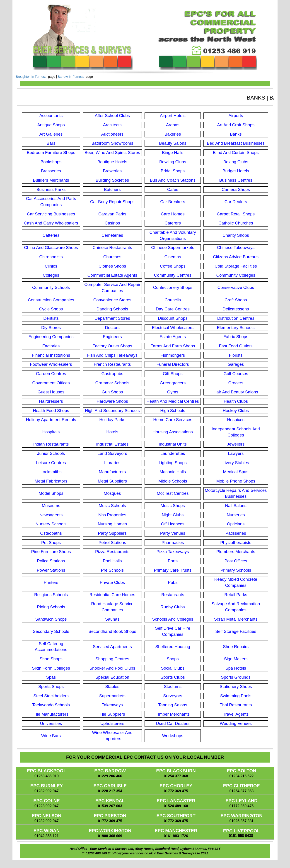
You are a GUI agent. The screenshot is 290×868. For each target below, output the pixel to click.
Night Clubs (173, 515)
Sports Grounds (236, 677)
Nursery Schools (51, 524)
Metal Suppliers (112, 481)
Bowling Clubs (173, 162)
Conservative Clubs (236, 287)
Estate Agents (173, 337)
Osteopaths (51, 533)
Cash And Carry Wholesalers (51, 223)
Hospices (236, 420)
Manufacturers (112, 472)
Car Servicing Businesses (51, 214)
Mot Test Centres (173, 493)
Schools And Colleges (173, 619)
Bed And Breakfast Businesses (236, 143)
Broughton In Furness (31, 77)
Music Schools (112, 506)
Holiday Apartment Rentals (51, 420)
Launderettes (173, 453)
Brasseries (51, 171)
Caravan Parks (112, 214)
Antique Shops (51, 125)
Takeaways (112, 705)
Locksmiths (51, 472)
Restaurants (173, 595)
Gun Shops (112, 392)
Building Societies (112, 180)
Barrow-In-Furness (71, 77)
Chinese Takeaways (236, 247)
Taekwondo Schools (51, 705)
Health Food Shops (51, 411)
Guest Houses (51, 392)
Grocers (236, 383)
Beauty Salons (173, 143)
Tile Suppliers (112, 714)
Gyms (173, 392)
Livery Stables (236, 463)
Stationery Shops (236, 686)
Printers (51, 582)
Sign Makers (236, 659)
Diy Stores (51, 328)
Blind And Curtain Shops (236, 152)
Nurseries (236, 515)
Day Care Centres (173, 309)
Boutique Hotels (112, 162)
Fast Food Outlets (236, 346)
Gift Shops (173, 374)
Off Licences (173, 524)
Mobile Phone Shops (236, 481)
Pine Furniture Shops (51, 552)
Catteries (51, 235)
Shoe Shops (51, 659)
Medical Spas (236, 472)
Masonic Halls (173, 472)
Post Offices (236, 561)
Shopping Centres (112, 659)
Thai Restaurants (236, 705)
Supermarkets (112, 696)
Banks (236, 134)
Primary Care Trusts (173, 570)
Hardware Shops (112, 401)
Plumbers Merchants (236, 552)
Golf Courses (236, 374)
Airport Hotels (173, 116)
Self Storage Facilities (236, 631)
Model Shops (51, 493)
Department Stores (112, 318)
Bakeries (173, 134)
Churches (112, 257)
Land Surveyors (112, 453)
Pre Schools (112, 570)
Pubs (173, 582)
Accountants (51, 116)
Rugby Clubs (173, 607)
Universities (51, 723)
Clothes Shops (112, 266)
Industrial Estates (112, 444)
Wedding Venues (236, 723)
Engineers (112, 337)
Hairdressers (51, 401)
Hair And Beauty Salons (236, 392)
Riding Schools (51, 607)
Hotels (112, 432)
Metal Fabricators (51, 481)
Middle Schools (173, 481)
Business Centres (236, 180)
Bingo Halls (173, 152)
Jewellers (236, 444)
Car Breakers (173, 202)
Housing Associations (173, 432)
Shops (173, 659)
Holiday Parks (112, 420)
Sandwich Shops (51, 619)
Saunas (112, 619)
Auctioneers (112, 134)
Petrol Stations (112, 542)
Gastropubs (112, 374)
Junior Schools (51, 453)
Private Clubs (112, 582)
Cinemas (173, 257)
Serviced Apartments (112, 647)
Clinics (51, 266)
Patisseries (236, 533)
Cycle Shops (51, 309)
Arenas (173, 125)
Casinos (112, 223)
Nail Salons (236, 506)
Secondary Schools (51, 631)
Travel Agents (236, 714)
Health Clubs (236, 401)
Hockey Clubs (236, 411)
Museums (51, 506)
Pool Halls (112, 561)
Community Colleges (236, 275)
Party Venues (173, 533)
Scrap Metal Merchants (236, 619)
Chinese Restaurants (112, 247)
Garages (236, 364)
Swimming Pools (236, 696)
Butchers (112, 189)
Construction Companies (51, 300)
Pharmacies (173, 542)
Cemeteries (112, 235)
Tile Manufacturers (51, 714)
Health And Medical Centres (173, 401)
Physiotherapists (236, 542)
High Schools (173, 411)
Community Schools (51, 287)
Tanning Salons (173, 705)
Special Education (112, 677)
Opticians (236, 524)
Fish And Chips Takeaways (112, 355)
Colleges (51, 275)
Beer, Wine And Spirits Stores (112, 152)
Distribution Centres (236, 318)
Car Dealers (236, 202)
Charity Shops (236, 235)
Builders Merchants (51, 180)
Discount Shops (173, 318)
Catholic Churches (236, 223)
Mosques (112, 493)
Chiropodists (51, 257)
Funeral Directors (173, 364)
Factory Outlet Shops (112, 346)
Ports (173, 561)
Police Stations (51, 561)
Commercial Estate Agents (112, 275)
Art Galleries (51, 134)
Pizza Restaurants (112, 552)
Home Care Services (173, 420)
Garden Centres (51, 374)
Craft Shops (236, 300)
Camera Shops (236, 189)
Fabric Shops (236, 337)
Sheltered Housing (173, 647)
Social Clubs (173, 668)
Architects (112, 125)
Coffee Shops (173, 266)
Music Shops (173, 506)
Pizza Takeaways (173, 552)
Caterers (173, 223)
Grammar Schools (112, 383)
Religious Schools (51, 595)
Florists (236, 355)
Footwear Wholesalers (51, 364)
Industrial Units (173, 444)
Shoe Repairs (236, 647)
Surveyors (173, 696)
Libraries (112, 463)
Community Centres (173, 275)
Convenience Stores (112, 300)
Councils (173, 300)
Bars (51, 143)
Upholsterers (112, 723)
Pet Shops (51, 542)
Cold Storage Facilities (236, 266)
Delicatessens (236, 309)
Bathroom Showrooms (112, 143)
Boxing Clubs (236, 162)
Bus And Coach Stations (173, 180)
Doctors (112, 328)
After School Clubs (112, 116)
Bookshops (51, 162)
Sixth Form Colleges (51, 668)
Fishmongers (173, 355)
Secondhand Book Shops (112, 631)
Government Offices (51, 383)
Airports (236, 116)
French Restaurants (112, 364)
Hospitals (51, 432)
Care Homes (173, 214)
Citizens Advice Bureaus (236, 257)
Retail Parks (236, 595)
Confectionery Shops (173, 287)
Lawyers (236, 453)
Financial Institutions (51, 355)
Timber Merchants (173, 714)
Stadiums (173, 686)
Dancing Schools (112, 309)
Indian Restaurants (51, 444)
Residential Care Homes (112, 595)
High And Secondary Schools (112, 411)
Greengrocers (173, 383)
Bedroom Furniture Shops (51, 152)
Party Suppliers (112, 533)
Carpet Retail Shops (236, 214)
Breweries (112, 171)
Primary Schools (236, 570)
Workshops (173, 736)
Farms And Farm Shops (173, 346)
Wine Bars (51, 736)
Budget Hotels (236, 171)
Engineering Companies (51, 337)
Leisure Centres (51, 463)
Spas (51, 677)
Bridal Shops (173, 171)
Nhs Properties (112, 515)
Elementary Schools (236, 328)
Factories (51, 346)
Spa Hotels (236, 668)
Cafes (173, 189)
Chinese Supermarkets (173, 247)
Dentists (51, 318)
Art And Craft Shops (236, 125)
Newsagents (51, 515)
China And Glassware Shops (51, 247)
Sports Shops (51, 686)
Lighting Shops (173, 463)
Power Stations (51, 570)
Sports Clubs (173, 677)
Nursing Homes (112, 524)
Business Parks (51, 189)
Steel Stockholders (51, 696)
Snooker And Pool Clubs (112, 668)
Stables (112, 686)
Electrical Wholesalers (173, 328)
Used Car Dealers (173, 723)
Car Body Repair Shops (112, 202)
